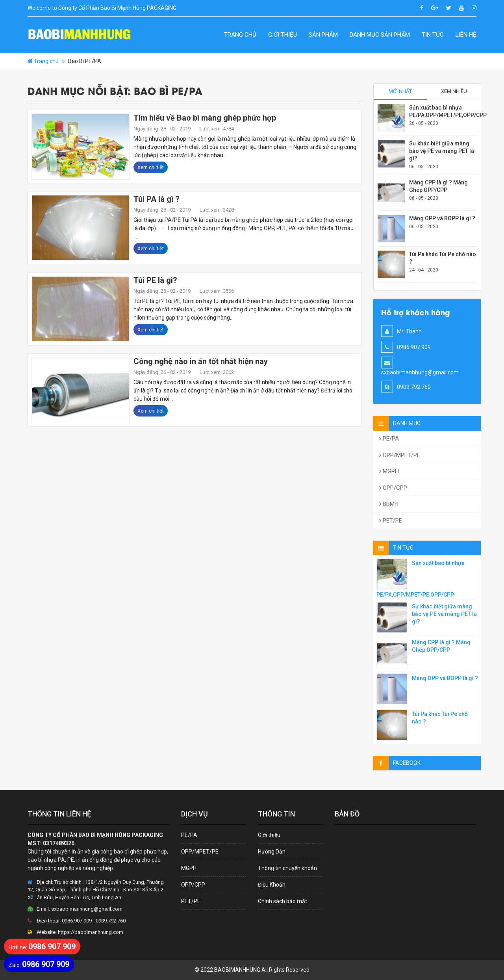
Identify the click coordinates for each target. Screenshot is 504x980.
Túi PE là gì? (155, 280)
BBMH (389, 504)
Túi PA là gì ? (157, 199)
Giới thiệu (283, 35)
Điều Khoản (272, 885)
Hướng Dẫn (272, 852)
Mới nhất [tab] (400, 91)
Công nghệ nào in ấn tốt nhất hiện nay (201, 361)
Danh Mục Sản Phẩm (380, 35)
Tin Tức (433, 35)
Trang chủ (240, 35)
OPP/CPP (393, 488)
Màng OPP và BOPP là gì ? (442, 218)
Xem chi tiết (151, 167)
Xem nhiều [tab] (454, 91)
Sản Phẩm (323, 35)
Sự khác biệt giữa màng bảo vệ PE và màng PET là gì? (442, 151)
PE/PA (389, 439)
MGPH (389, 471)
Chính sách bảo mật (283, 901)
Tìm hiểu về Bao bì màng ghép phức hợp (205, 118)
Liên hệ (466, 35)
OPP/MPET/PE (400, 455)
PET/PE (391, 521)
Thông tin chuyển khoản (287, 868)
